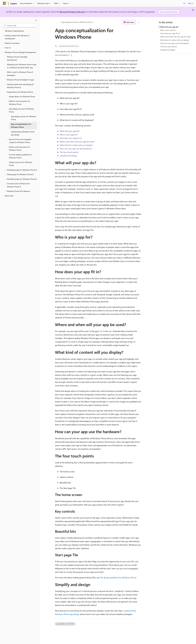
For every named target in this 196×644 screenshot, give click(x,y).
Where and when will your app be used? (77, 142)
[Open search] (184, 3)
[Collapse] (36, 20)
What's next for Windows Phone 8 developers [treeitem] (20, 74)
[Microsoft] (5, 3)
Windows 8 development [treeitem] (14, 31)
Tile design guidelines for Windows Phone (118, 577)
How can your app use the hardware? (76, 149)
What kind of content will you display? (76, 145)
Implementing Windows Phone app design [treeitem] (23, 133)
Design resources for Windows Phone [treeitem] (21, 164)
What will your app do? (70, 131)
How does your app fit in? (71, 138)
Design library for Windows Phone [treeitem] (22, 96)
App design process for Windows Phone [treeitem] (24, 118)
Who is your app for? (69, 135)
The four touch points (69, 152)
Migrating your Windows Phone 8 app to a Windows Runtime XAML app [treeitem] (22, 66)
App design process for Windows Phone (77, 22)
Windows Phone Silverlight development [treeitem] (17, 58)
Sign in (190, 3)
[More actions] (139, 22)
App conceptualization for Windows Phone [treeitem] (21, 126)
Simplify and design (68, 156)
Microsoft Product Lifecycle (72, 12)
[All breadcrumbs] (57, 22)
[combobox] (20, 26)
